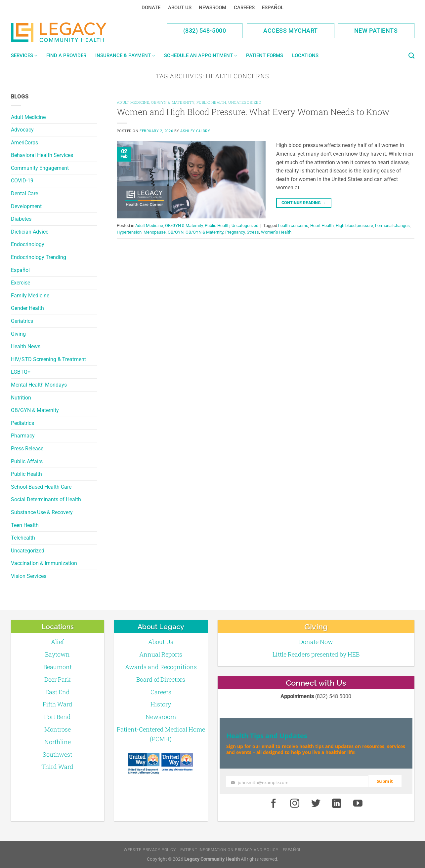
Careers (244, 8)
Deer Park (58, 679)
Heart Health (322, 226)
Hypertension (129, 232)
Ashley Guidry (195, 131)
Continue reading (304, 203)
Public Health (26, 474)
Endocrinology (28, 244)
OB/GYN (176, 232)
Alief (57, 642)
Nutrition (21, 398)
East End (58, 692)
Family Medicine (30, 296)
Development (26, 206)
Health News (26, 346)
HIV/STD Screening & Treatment (48, 359)
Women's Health (276, 232)
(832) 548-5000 (205, 31)
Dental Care (24, 193)
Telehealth (23, 538)
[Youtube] (358, 803)
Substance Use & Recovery (42, 512)
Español (273, 8)
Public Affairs (27, 461)
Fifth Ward (58, 704)
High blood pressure (354, 226)
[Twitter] (316, 803)
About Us (180, 8)
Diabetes (21, 219)
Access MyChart (291, 31)
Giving (18, 334)
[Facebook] (274, 803)
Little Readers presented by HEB (316, 654)
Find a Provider (66, 56)
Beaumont (58, 667)
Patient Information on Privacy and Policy (229, 849)
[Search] (411, 56)
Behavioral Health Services (42, 155)
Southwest (57, 754)
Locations (305, 56)
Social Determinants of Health (46, 499)
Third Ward (57, 767)
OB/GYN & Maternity (35, 410)
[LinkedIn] (337, 803)
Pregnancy (235, 232)
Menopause (155, 232)
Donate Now (316, 642)
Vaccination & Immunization (44, 563)
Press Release (27, 449)
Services (24, 56)
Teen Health (25, 525)
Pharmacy (23, 436)
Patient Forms (265, 56)
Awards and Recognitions (161, 667)
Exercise (21, 283)
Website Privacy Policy (150, 849)
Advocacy (22, 130)
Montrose (58, 729)
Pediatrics (22, 423)
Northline (58, 742)
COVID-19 (22, 181)
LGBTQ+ (21, 372)
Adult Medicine (28, 117)
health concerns (293, 226)
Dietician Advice (30, 232)
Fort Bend (57, 717)
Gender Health (27, 308)
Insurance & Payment (125, 56)
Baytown (57, 654)
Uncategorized (28, 551)
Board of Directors (161, 679)
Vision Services (29, 576)
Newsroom (212, 8)
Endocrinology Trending (39, 257)
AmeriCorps (24, 143)
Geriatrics (22, 321)
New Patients (376, 31)
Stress (253, 232)
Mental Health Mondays (39, 385)
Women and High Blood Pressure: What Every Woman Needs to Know (253, 112)
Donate (151, 8)
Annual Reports (161, 654)
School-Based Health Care (41, 487)
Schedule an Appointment (201, 56)
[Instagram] (295, 803)
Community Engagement (40, 168)
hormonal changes (392, 226)
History (161, 704)
